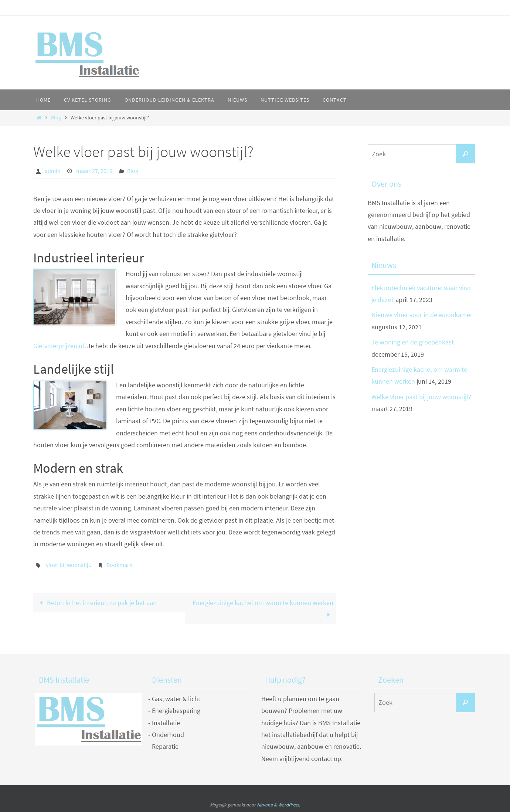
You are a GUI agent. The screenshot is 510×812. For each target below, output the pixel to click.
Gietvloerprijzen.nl (59, 346)
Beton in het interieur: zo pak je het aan (96, 603)
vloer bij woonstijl (68, 565)
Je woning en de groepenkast (413, 342)
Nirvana (265, 805)
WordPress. (289, 805)
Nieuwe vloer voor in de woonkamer (422, 315)
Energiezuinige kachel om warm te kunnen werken (263, 609)
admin (53, 171)
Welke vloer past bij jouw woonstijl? (421, 397)
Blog (56, 118)
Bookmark (119, 565)
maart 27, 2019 (94, 171)
